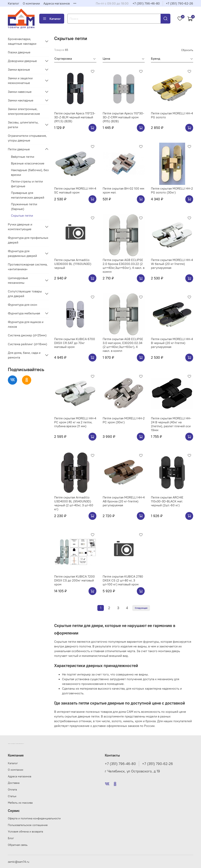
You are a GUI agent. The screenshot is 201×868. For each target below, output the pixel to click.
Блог (11, 838)
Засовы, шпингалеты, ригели (23, 125)
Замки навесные (20, 92)
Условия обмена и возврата (25, 831)
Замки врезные (19, 69)
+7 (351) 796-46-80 (146, 3)
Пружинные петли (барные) (24, 206)
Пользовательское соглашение (28, 825)
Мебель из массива (20, 803)
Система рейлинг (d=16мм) (27, 344)
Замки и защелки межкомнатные (20, 80)
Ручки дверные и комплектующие (20, 227)
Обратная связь (18, 845)
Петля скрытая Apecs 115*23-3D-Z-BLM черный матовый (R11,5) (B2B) (75, 117)
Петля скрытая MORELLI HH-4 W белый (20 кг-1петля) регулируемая (172, 264)
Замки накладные (21, 100)
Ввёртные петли (23, 157)
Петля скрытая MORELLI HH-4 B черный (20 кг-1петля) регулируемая (172, 343)
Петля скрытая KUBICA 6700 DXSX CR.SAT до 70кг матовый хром (75, 343)
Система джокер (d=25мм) (27, 335)
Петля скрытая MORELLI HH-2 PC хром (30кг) (124, 420)
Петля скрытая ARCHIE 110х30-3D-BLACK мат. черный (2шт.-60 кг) (167, 501)
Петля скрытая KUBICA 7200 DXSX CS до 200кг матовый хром (74, 580)
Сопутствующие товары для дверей (25, 294)
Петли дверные (19, 149)
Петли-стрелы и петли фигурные (27, 184)
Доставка (14, 783)
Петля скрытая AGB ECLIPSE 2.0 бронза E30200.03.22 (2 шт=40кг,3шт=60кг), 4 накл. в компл (124, 266)
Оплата (12, 790)
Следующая (141, 608)
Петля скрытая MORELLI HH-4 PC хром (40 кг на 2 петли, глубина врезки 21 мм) (75, 422)
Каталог (14, 3)
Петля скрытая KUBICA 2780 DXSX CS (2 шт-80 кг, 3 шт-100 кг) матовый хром (123, 580)
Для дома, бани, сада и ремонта (24, 355)
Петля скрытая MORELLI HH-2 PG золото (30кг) (172, 190)
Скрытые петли (22, 215)
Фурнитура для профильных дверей (28, 240)
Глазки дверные (19, 52)
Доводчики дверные (22, 61)
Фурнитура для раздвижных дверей (22, 253)
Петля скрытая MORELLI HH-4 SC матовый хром (75, 190)
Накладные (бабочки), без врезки (30, 172)
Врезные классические (28, 163)
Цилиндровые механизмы (18, 280)
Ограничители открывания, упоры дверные (27, 138)
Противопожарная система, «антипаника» (28, 267)
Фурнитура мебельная (24, 313)
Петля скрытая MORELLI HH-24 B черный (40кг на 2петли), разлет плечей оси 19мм (171, 424)
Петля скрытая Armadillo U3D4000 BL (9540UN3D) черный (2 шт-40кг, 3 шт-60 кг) (74, 503)
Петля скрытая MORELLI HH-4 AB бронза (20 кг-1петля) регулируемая (124, 501)
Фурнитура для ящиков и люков (26, 324)
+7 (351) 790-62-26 (180, 3)
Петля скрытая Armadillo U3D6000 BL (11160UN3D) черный (73, 264)
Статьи (12, 796)
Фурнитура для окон (22, 305)
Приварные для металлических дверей (28, 195)
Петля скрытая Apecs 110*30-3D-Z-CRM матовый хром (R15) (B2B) (123, 117)
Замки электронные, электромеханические (24, 111)
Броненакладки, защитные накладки (22, 41)
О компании (31, 3)
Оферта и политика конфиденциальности (34, 818)
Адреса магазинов (57, 3)
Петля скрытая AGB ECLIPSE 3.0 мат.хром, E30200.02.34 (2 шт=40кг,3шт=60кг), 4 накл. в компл (123, 345)
